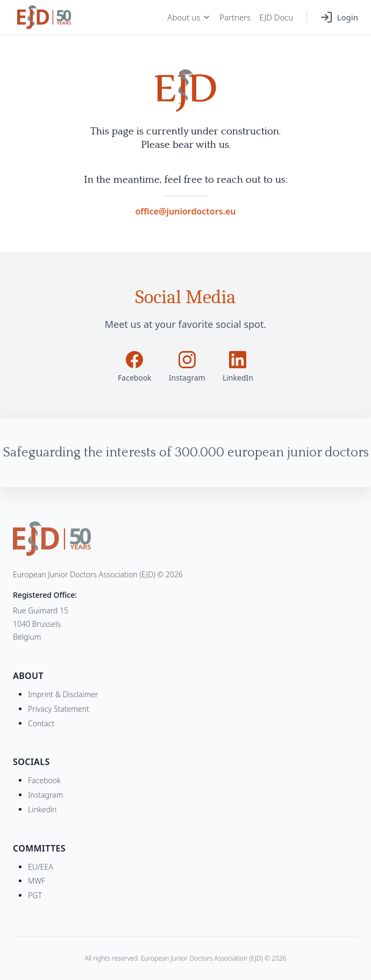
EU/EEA (41, 867)
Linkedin (42, 809)
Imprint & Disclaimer (63, 694)
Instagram (45, 795)
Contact (41, 723)
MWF (37, 881)
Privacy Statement (59, 709)
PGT (35, 895)
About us (189, 17)
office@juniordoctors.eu (185, 211)
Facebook (44, 780)
